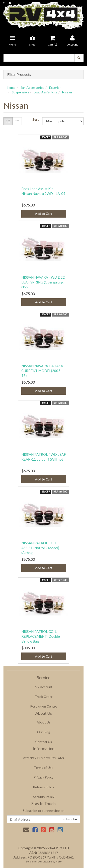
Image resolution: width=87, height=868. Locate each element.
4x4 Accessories (32, 88)
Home (11, 88)
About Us (44, 722)
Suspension (20, 92)
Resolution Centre (44, 706)
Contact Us (44, 742)
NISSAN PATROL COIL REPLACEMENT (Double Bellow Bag (41, 636)
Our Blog (44, 732)
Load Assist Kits (45, 92)
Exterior (55, 88)
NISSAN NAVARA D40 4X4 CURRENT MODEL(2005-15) (42, 371)
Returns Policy (43, 787)
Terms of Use (44, 768)
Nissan (67, 92)
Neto (59, 861)
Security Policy (44, 797)
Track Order (44, 697)
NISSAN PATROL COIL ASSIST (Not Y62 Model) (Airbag (40, 548)
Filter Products (19, 74)
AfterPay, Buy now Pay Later (44, 758)
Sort (36, 119)
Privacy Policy (43, 777)
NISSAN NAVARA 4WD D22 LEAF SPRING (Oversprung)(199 (43, 282)
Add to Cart (44, 214)
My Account (44, 687)
